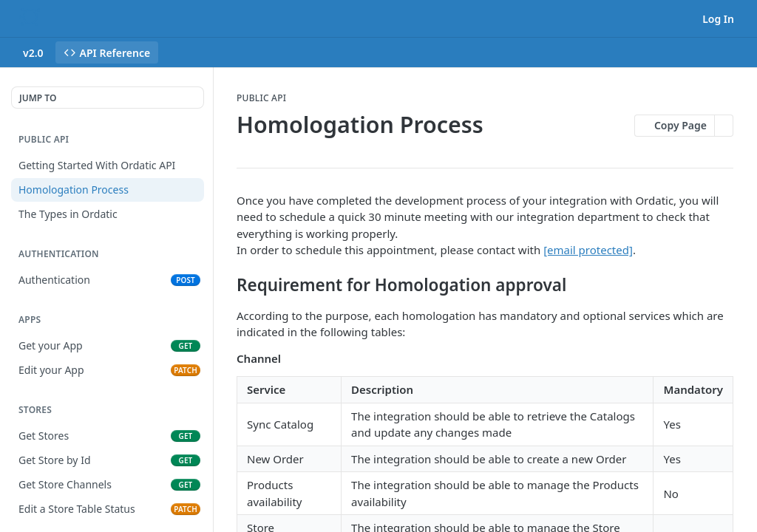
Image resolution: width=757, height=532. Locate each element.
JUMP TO (38, 98)
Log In (718, 19)
